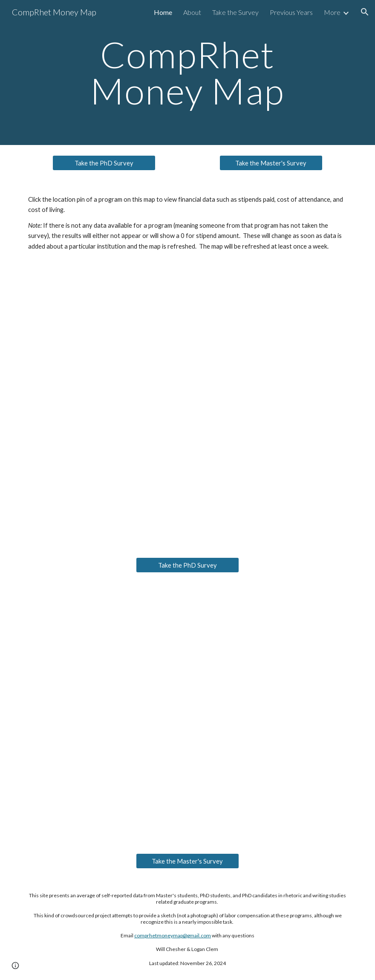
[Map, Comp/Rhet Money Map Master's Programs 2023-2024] (187, 713)
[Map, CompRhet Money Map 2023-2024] (187, 406)
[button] (365, 12)
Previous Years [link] (291, 12)
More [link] (332, 12)
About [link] (192, 12)
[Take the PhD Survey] (104, 163)
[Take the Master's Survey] (271, 163)
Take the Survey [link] (235, 12)
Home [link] (163, 12)
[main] (187, 73)
